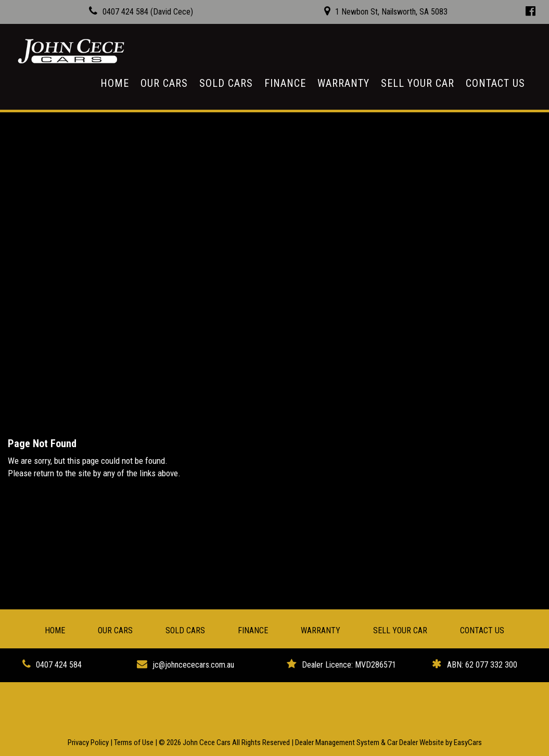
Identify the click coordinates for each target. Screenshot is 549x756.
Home (115, 83)
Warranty (343, 83)
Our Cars (164, 83)
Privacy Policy (89, 742)
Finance (285, 83)
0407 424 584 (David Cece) (148, 12)
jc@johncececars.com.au (193, 665)
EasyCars (468, 742)
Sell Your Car (418, 83)
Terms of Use (135, 742)
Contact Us (495, 83)
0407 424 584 (59, 665)
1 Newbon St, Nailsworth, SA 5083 (391, 12)
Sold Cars (226, 83)
